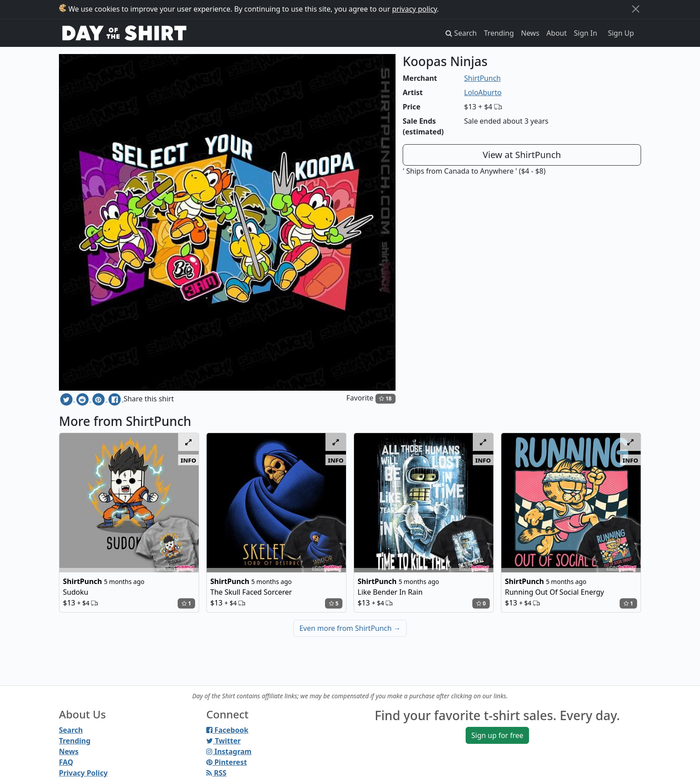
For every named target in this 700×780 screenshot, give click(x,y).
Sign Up (621, 33)
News (530, 33)
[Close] (636, 9)
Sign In (586, 33)
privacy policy (415, 9)
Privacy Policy (83, 773)
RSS (216, 773)
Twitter (223, 741)
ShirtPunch (483, 78)
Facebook (227, 730)
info (189, 460)
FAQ (66, 762)
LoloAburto (483, 92)
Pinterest (227, 762)
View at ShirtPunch (522, 155)
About (556, 33)
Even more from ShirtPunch (350, 628)
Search (71, 730)
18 (385, 398)
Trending (499, 33)
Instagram (229, 751)
